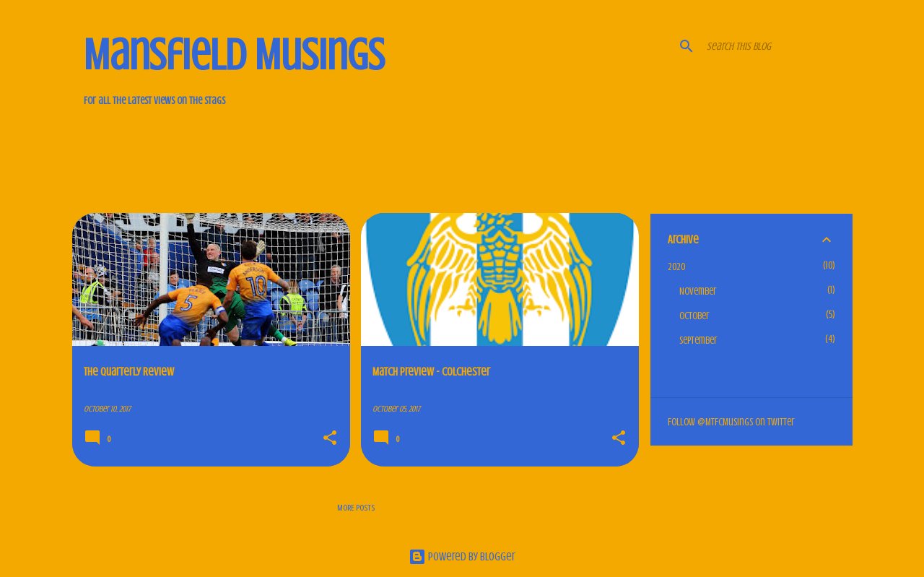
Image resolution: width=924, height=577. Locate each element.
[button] (330, 439)
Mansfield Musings (234, 55)
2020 (676, 267)
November (698, 291)
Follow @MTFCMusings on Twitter (731, 422)
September (698, 340)
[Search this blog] (777, 46)
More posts (356, 508)
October (694, 316)
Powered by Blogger (462, 557)
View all (615, 186)
